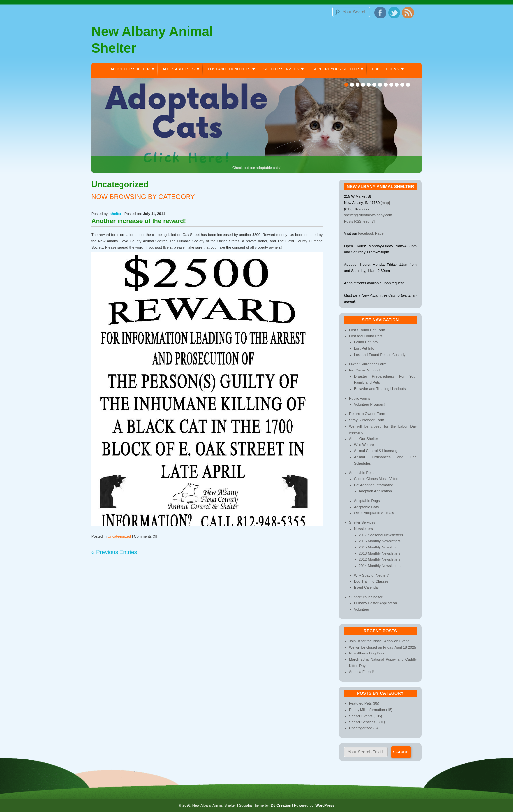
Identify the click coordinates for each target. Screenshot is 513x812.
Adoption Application (375, 491)
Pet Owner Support (364, 370)
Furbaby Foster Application (376, 603)
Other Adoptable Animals (374, 513)
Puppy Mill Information (367, 710)
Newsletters (363, 529)
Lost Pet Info (364, 348)
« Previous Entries (114, 552)
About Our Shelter (130, 69)
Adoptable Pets (179, 69)
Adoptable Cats (366, 507)
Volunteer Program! (370, 404)
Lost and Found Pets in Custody (380, 355)
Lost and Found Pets (229, 69)
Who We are (364, 445)
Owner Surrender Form (368, 364)
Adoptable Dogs (367, 501)
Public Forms (386, 69)
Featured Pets (360, 703)
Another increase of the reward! (139, 221)
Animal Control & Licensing (376, 451)
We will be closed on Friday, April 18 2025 (382, 647)
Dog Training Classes (371, 581)
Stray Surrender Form (366, 420)
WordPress (325, 805)
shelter (116, 214)
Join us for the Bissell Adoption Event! (379, 641)
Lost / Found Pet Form (367, 330)
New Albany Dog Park (367, 653)
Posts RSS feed (357, 221)
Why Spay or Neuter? (371, 575)
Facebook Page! (371, 233)
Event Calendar (366, 587)
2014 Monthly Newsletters (380, 566)
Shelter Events (361, 716)
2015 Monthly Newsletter (379, 547)
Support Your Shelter (335, 69)
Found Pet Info (366, 342)
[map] (385, 203)
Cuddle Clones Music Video (376, 479)
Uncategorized (119, 536)
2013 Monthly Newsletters (380, 553)
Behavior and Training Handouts (380, 389)
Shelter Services (281, 69)
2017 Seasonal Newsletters (381, 535)
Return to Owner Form (367, 414)
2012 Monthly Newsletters (380, 559)
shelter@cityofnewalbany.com (368, 215)
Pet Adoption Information (374, 485)
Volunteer (361, 609)
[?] (373, 221)
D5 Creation (281, 805)
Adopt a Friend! (361, 672)
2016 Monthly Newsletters (380, 541)
